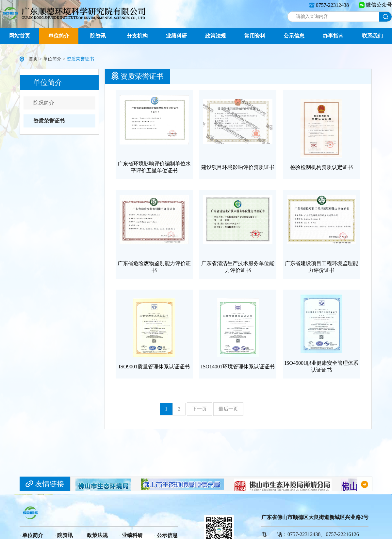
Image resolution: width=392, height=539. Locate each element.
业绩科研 (176, 36)
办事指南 (333, 36)
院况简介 (44, 103)
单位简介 (59, 36)
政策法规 (216, 36)
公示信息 (294, 36)
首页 (33, 59)
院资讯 (98, 36)
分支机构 (137, 36)
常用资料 (255, 36)
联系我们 (372, 36)
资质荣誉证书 (49, 121)
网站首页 (20, 36)
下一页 (199, 409)
